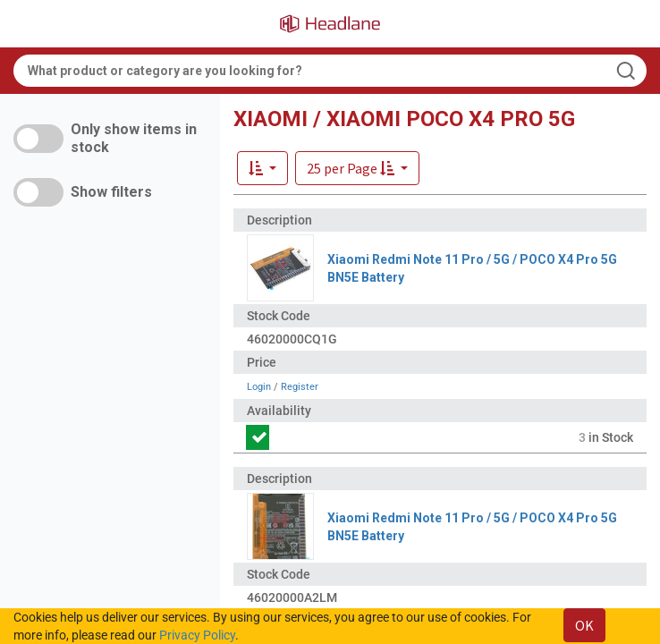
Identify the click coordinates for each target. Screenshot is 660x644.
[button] (357, 168)
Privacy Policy (197, 635)
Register (300, 387)
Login (259, 387)
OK (584, 625)
